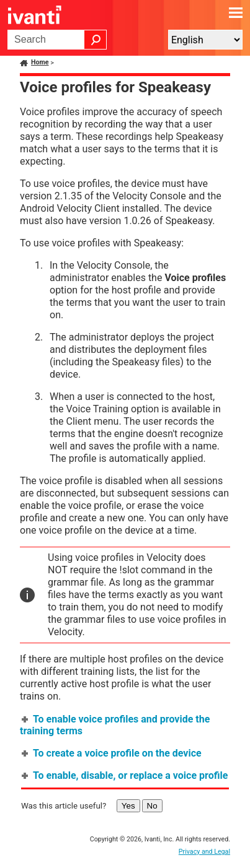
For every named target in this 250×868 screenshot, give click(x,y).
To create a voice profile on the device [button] (112, 753)
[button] (96, 40)
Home (40, 62)
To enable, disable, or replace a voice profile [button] (125, 775)
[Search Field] (57, 40)
